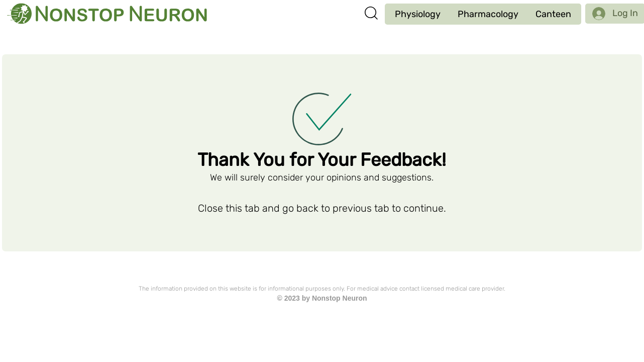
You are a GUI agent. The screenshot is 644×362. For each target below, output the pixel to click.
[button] (418, 14)
